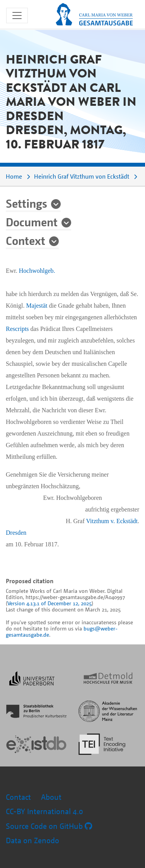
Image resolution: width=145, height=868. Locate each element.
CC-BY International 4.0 (44, 811)
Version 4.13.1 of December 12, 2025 (49, 603)
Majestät (37, 306)
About (51, 797)
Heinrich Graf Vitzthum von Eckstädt (82, 176)
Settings (26, 203)
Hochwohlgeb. (37, 271)
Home (14, 176)
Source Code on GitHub (49, 826)
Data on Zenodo (32, 840)
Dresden (16, 533)
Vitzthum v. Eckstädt (112, 521)
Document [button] (32, 222)
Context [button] (26, 240)
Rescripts (17, 329)
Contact (18, 797)
